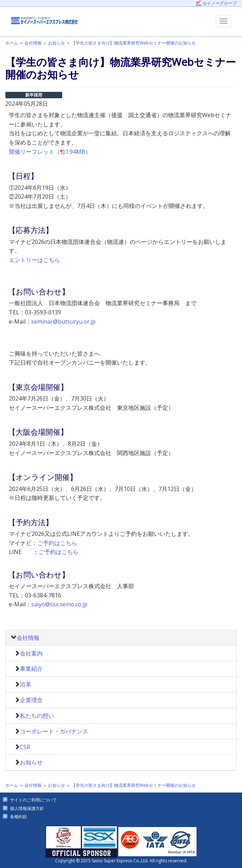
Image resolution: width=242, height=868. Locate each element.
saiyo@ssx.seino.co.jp (59, 604)
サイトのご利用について (33, 800)
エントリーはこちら (34, 260)
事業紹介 (31, 669)
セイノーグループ (216, 3)
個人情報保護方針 (27, 808)
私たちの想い (37, 716)
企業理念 (31, 700)
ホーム (12, 43)
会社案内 (31, 653)
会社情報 (33, 43)
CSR (25, 747)
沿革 (26, 684)
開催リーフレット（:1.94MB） (50, 152)
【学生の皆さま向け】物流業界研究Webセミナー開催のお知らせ (134, 43)
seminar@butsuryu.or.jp (63, 321)
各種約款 (18, 817)
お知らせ (57, 43)
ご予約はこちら (57, 543)
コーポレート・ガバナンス (54, 731)
